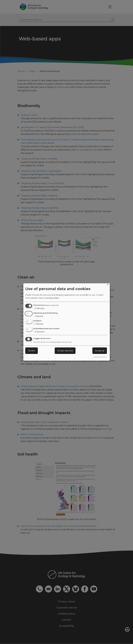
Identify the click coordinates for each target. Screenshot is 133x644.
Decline (32, 351)
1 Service (38, 316)
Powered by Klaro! (100, 357)
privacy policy (53, 298)
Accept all (100, 351)
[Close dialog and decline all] (108, 285)
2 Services (39, 308)
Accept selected (65, 351)
